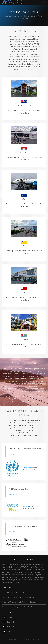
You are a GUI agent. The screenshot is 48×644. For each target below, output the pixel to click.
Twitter (7, 617)
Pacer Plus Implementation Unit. (13, 592)
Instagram (8, 627)
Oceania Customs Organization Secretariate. (18, 607)
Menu (45, 2)
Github (7, 631)
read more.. (13, 454)
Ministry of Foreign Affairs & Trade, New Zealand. (19, 602)
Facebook (8, 622)
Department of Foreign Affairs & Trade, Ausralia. (19, 597)
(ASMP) (26, 19)
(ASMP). (39, 640)
